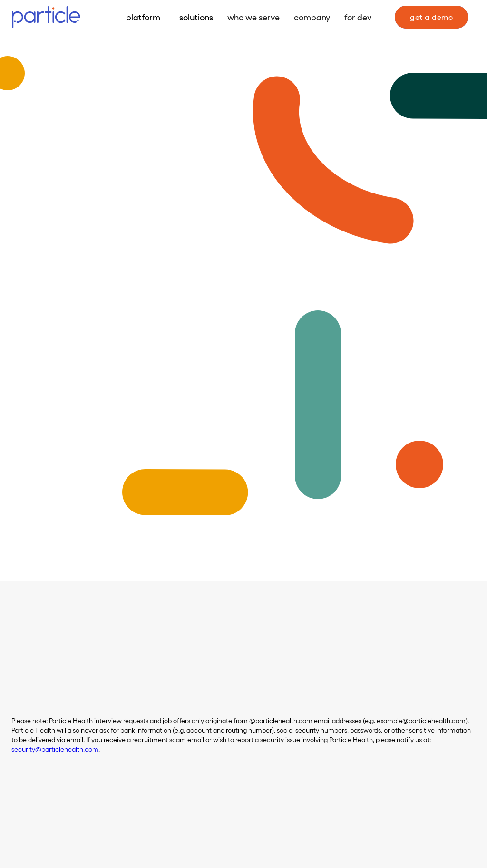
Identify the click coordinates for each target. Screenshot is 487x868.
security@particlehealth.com (55, 749)
